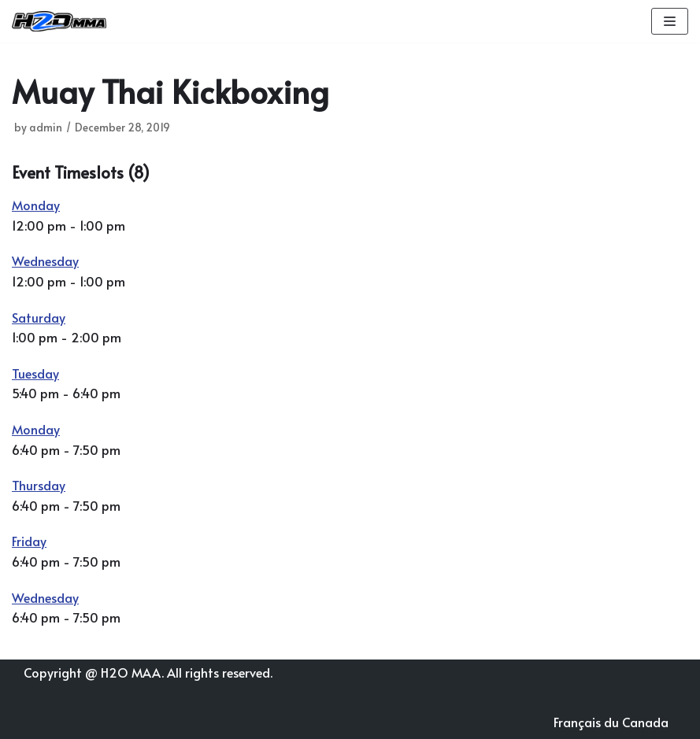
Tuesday (35, 373)
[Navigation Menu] (670, 21)
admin (46, 127)
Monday (36, 205)
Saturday (39, 317)
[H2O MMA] (59, 21)
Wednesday (45, 260)
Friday (29, 541)
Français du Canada (611, 722)
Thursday (39, 485)
